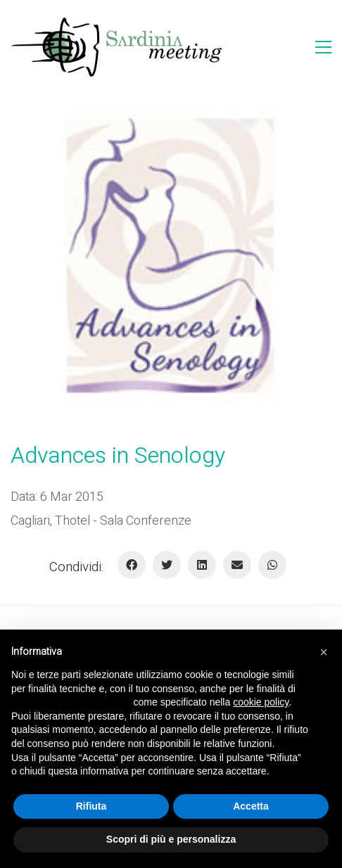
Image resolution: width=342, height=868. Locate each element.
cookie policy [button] (261, 702)
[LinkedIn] (202, 565)
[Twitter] (167, 565)
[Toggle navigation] (323, 47)
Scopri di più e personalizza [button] (171, 839)
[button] (324, 652)
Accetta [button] (251, 806)
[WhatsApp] (272, 565)
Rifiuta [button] (91, 806)
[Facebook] (132, 565)
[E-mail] (237, 565)
